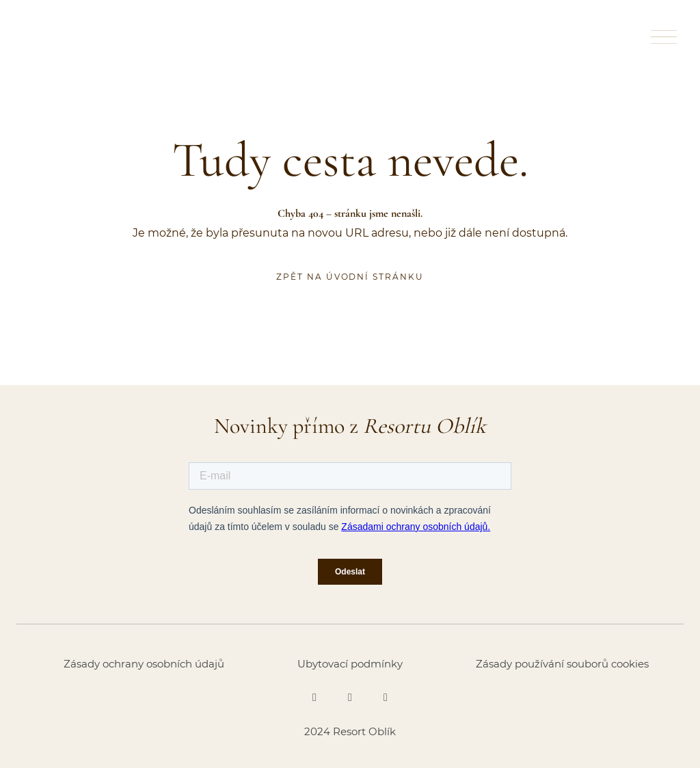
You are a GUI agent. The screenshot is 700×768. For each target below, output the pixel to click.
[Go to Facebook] (314, 698)
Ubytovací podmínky (350, 664)
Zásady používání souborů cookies (562, 664)
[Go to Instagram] (350, 698)
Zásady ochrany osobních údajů (144, 664)
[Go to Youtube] (386, 698)
